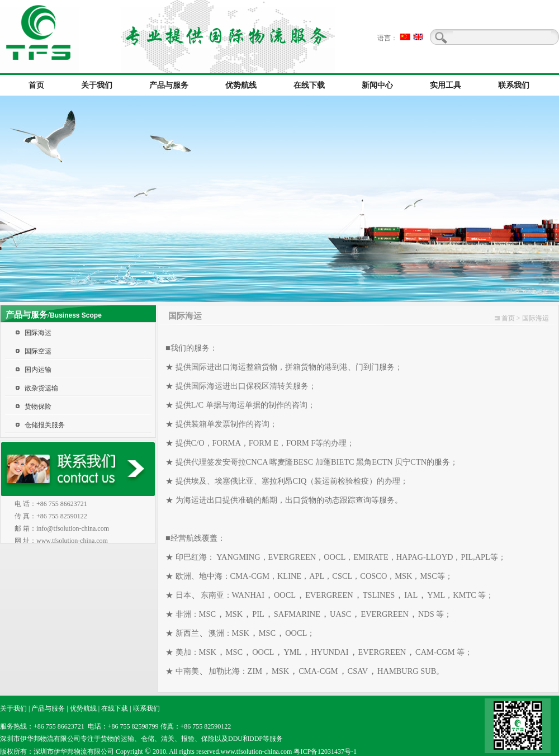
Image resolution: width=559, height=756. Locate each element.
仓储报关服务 (45, 425)
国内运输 (38, 370)
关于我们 (13, 708)
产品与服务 (48, 708)
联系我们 (146, 708)
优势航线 (83, 708)
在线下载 (115, 708)
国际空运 (38, 351)
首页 (508, 318)
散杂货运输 (41, 388)
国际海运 (38, 333)
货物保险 (38, 407)
